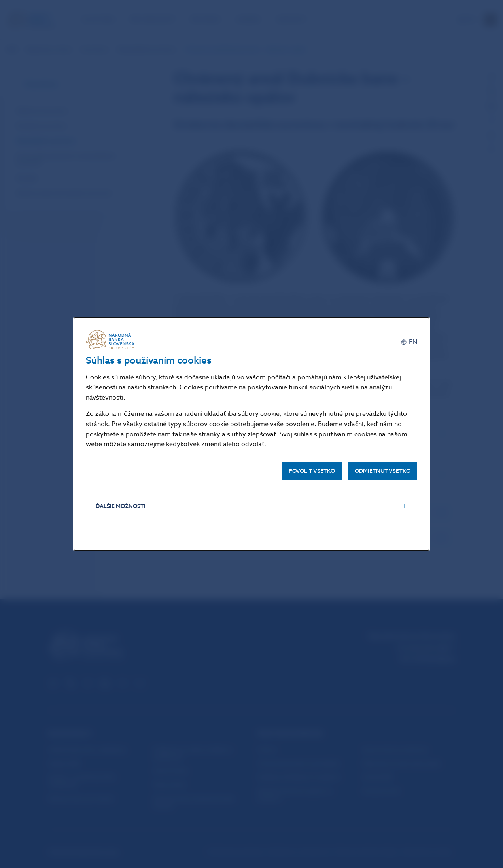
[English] (409, 342)
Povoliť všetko (312, 471)
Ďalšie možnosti (121, 506)
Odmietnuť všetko (383, 471)
